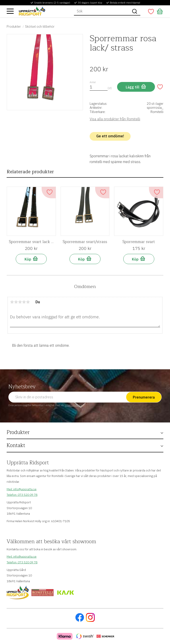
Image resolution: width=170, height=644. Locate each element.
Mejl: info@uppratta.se (22, 489)
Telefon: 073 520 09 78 (22, 495)
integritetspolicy (73, 405)
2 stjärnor (16, 302)
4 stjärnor (24, 302)
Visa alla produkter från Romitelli (115, 119)
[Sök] (135, 11)
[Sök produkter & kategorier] (101, 11)
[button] (10, 11)
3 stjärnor (20, 302)
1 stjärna (12, 302)
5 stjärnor (28, 302)
